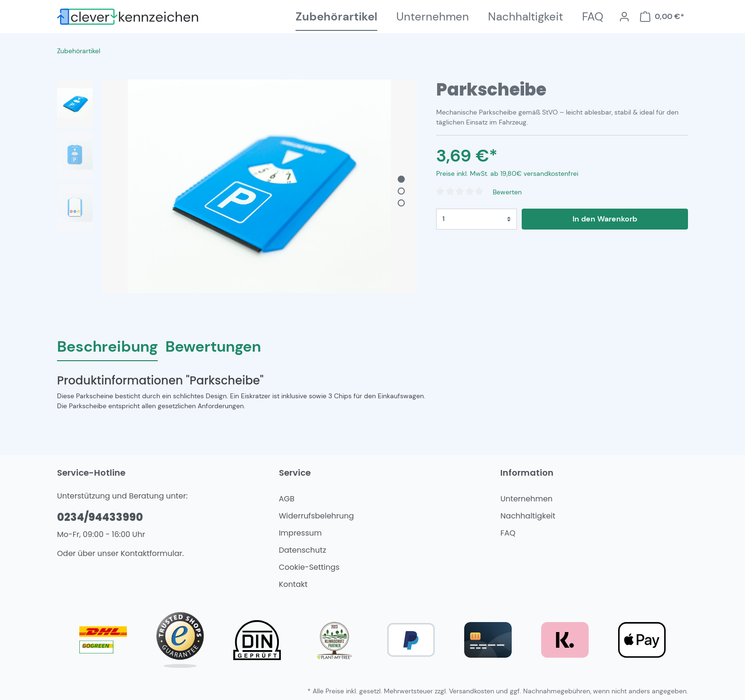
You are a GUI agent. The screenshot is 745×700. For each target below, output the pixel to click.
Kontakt (293, 584)
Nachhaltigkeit (528, 516)
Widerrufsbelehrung (316, 516)
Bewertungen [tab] (213, 346)
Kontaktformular (152, 553)
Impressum (301, 533)
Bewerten (507, 192)
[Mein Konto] (624, 17)
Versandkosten (472, 691)
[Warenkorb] (662, 17)
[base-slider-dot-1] (401, 179)
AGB (287, 499)
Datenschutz (303, 550)
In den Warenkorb (605, 219)
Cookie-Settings (309, 567)
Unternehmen (526, 499)
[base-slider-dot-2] (401, 191)
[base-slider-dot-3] (401, 203)
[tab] (107, 346)
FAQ (508, 533)
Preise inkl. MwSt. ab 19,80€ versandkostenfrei (507, 173)
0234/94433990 (100, 517)
